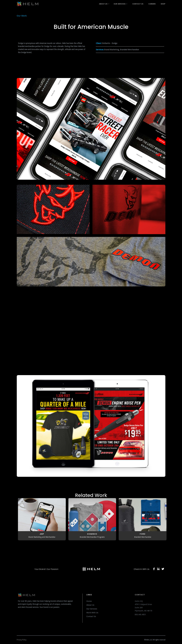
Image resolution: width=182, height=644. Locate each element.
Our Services (94, 609)
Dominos (93, 534)
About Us (93, 605)
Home (91, 601)
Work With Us (95, 613)
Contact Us (94, 616)
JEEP (43, 534)
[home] (53, 3)
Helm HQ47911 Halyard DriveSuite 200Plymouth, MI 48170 (147, 606)
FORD (144, 534)
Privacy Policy (22, 640)
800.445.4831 (144, 615)
